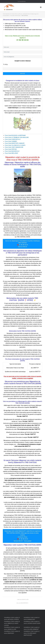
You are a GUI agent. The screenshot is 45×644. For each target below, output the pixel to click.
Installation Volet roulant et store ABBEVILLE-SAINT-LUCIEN (12, 623)
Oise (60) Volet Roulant (15, 16)
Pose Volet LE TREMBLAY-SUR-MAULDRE (17, 137)
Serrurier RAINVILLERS (23, 599)
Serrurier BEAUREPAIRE (22, 603)
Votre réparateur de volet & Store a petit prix (12, 14)
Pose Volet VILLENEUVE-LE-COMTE (15, 145)
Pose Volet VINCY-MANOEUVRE (14, 147)
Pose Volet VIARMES (11, 141)
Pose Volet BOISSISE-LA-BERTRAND (15, 135)
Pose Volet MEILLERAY (11, 153)
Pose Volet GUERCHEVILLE (13, 139)
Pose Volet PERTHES (11, 149)
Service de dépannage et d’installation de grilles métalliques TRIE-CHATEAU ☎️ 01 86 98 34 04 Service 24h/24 (23, 244)
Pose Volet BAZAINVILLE (12, 151)
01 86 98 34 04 (22, 1)
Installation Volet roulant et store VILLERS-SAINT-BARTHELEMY (32, 633)
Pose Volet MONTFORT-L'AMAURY (15, 143)
